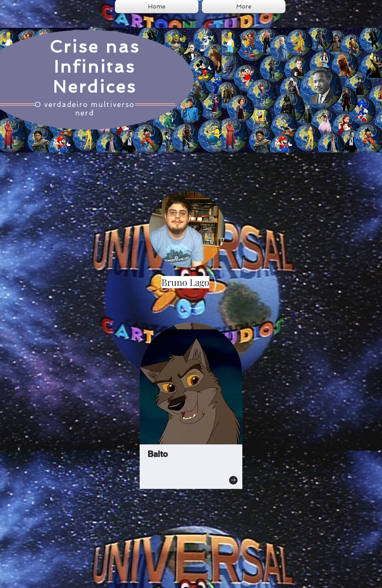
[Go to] (233, 480)
